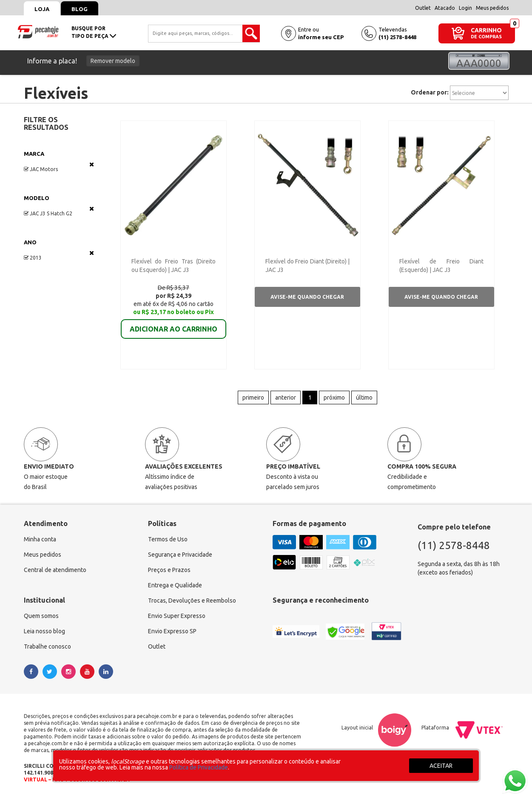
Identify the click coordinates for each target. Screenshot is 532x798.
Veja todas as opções (92, 164)
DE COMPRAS (486, 37)
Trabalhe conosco (47, 646)
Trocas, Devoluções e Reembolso (192, 601)
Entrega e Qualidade (175, 585)
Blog (80, 9)
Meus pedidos (492, 8)
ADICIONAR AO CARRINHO (174, 323)
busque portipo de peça (94, 32)
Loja (42, 9)
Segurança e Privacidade (180, 555)
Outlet (423, 8)
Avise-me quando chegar (307, 297)
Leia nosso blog (44, 631)
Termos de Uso (168, 539)
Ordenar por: (430, 92)
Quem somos (41, 616)
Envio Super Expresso (177, 616)
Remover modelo (113, 61)
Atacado (445, 8)
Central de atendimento (55, 570)
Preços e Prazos (169, 570)
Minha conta (40, 539)
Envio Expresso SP (172, 631)
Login (465, 8)
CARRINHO (486, 30)
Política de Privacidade (199, 767)
